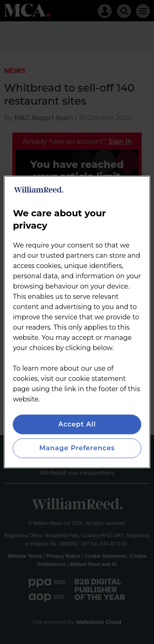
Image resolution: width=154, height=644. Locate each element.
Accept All (77, 424)
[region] (77, 322)
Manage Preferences (77, 448)
